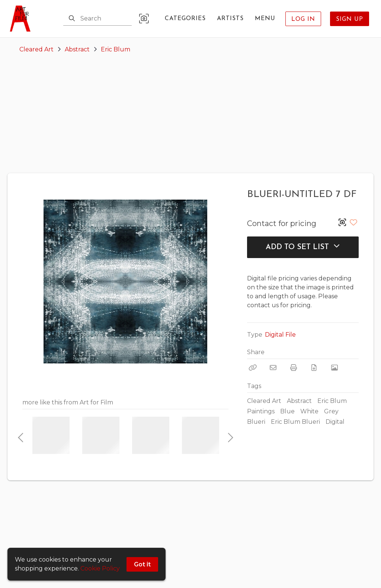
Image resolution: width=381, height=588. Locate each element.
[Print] (294, 368)
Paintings (261, 411)
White (309, 411)
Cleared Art (36, 49)
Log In (303, 19)
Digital (335, 422)
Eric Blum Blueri (295, 422)
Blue (287, 411)
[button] (144, 19)
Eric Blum (116, 49)
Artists (230, 19)
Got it (142, 564)
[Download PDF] (314, 368)
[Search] (72, 19)
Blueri (256, 422)
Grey (331, 411)
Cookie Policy (100, 568)
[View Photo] (334, 368)
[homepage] (22, 19)
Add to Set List (303, 247)
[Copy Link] (253, 368)
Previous (20, 435)
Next (228, 435)
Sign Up (350, 19)
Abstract (77, 49)
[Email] (273, 368)
